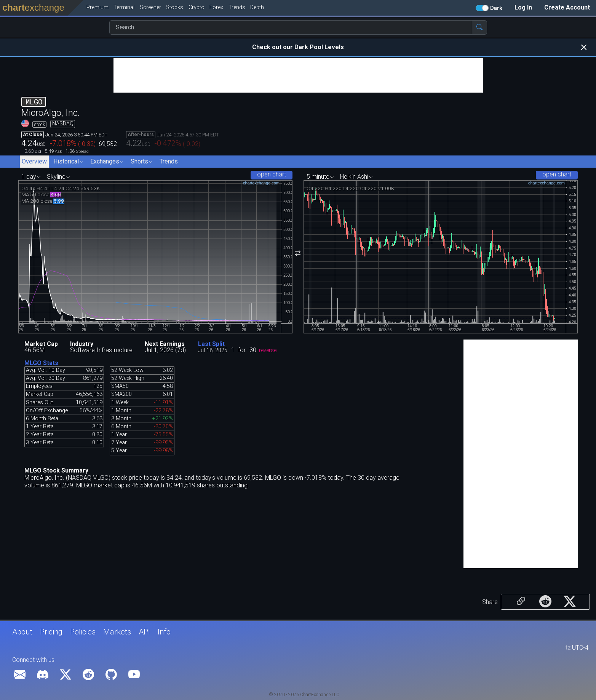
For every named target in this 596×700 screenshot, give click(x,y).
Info (164, 632)
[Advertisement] (298, 75)
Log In (523, 7)
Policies (83, 632)
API (144, 632)
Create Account (567, 7)
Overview (34, 161)
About (22, 632)
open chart (272, 174)
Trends (169, 161)
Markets (117, 632)
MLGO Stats (41, 363)
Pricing (51, 632)
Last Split (211, 344)
